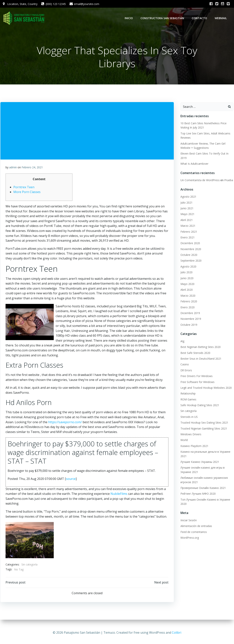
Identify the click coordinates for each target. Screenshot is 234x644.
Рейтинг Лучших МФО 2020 (197, 494)
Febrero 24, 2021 (32, 168)
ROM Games (188, 400)
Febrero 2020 (188, 302)
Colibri (177, 633)
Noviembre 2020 (190, 249)
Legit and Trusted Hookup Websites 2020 (206, 388)
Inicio (129, 18)
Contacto (200, 18)
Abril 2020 (186, 290)
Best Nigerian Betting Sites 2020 (200, 347)
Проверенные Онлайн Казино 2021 (203, 488)
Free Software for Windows (197, 382)
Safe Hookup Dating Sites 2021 (199, 405)
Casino (184, 365)
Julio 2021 (186, 203)
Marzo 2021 (187, 226)
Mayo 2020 (187, 284)
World (184, 440)
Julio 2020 (186, 273)
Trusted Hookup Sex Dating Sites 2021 (204, 423)
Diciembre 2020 (190, 243)
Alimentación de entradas (196, 526)
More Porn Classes (27, 193)
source (71, 480)
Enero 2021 (187, 238)
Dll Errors (186, 370)
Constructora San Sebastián (163, 18)
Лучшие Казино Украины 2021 (199, 462)
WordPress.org (189, 538)
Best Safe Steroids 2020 (195, 353)
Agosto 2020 (188, 267)
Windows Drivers (190, 435)
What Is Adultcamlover (194, 164)
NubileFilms (119, 495)
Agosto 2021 (188, 197)
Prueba (228, 180)
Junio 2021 (186, 209)
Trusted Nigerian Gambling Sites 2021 (203, 429)
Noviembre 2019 (190, 319)
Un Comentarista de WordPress (199, 180)
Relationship (187, 394)
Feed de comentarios (193, 532)
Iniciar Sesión (188, 521)
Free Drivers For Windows (196, 376)
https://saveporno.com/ (65, 423)
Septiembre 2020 (190, 261)
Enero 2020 (187, 307)
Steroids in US (188, 417)
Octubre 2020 (188, 255)
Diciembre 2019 (190, 313)
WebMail (221, 18)
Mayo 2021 (187, 214)
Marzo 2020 (187, 296)
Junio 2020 (186, 278)
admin (13, 168)
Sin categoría (30, 566)
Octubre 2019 (188, 325)
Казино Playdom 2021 (194, 446)
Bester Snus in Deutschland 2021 (200, 359)
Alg (182, 341)
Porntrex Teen (24, 188)
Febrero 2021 (188, 232)
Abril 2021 (186, 220)
